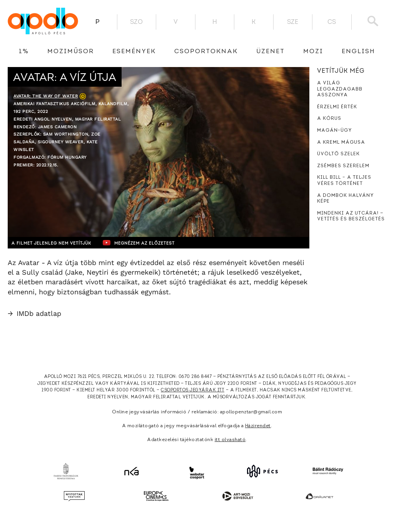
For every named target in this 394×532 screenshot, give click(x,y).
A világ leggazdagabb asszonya (340, 89)
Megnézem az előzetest (157, 243)
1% (24, 52)
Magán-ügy (335, 131)
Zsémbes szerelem (343, 166)
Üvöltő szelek (338, 154)
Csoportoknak (206, 52)
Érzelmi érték (337, 107)
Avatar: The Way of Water (46, 96)
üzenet (270, 52)
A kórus (329, 119)
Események (134, 52)
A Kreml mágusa (341, 143)
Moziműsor (71, 52)
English (358, 52)
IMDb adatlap (34, 313)
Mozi (313, 52)
